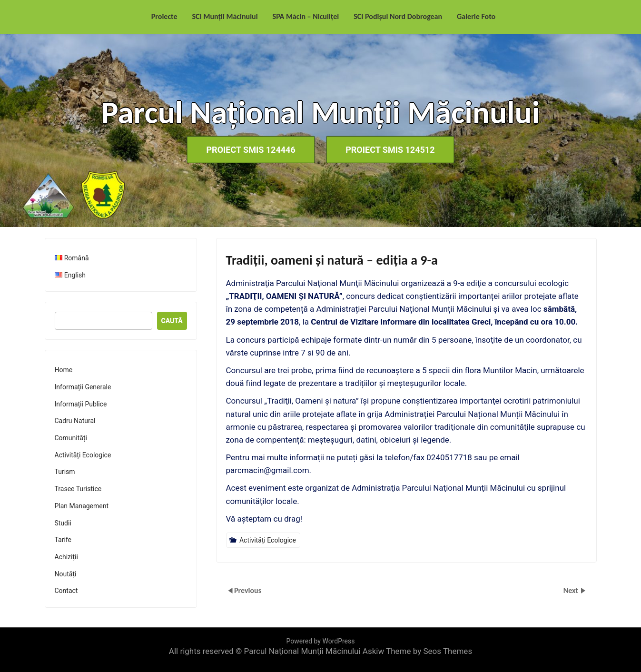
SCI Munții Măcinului (225, 16)
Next (572, 590)
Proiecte (164, 16)
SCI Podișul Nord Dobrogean (398, 16)
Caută (172, 321)
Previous (248, 590)
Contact (66, 591)
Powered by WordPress (321, 641)
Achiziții (66, 557)
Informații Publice (81, 404)
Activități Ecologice (268, 540)
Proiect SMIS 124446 (251, 150)
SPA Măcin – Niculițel (306, 16)
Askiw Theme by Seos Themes (417, 651)
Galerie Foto (476, 16)
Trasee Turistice (78, 489)
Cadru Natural (75, 421)
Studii (63, 523)
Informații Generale (83, 387)
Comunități (71, 438)
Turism (65, 472)
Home (64, 370)
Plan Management (82, 506)
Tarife (63, 540)
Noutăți (66, 574)
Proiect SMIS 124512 (390, 150)
